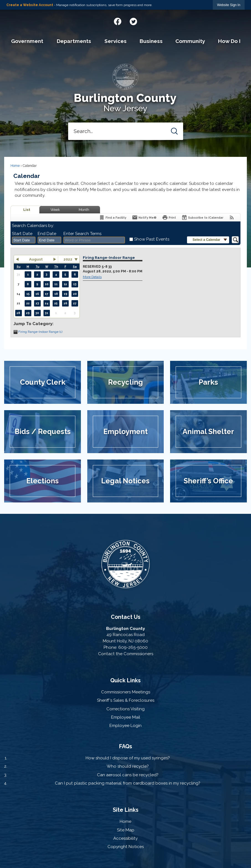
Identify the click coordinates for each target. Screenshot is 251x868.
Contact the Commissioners (126, 654)
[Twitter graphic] (133, 21)
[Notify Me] (144, 217)
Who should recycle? (128, 766)
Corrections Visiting (126, 709)
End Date (47, 234)
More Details (92, 277)
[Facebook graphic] (118, 21)
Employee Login (126, 726)
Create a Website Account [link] (30, 5)
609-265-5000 (133, 647)
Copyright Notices (126, 847)
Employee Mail (126, 717)
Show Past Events (152, 239)
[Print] (169, 217)
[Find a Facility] (113, 217)
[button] (174, 131)
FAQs (126, 746)
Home (15, 166)
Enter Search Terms (82, 234)
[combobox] (24, 240)
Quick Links (126, 680)
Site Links (126, 810)
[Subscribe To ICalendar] (202, 217)
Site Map (126, 830)
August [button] (36, 259)
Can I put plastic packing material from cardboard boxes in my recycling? (128, 783)
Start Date (22, 234)
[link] (229, 5)
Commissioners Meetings (126, 692)
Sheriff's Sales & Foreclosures (126, 700)
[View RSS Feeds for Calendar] (232, 217)
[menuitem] (27, 41)
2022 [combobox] (68, 259)
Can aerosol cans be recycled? (128, 775)
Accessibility (126, 838)
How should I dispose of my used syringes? (128, 758)
